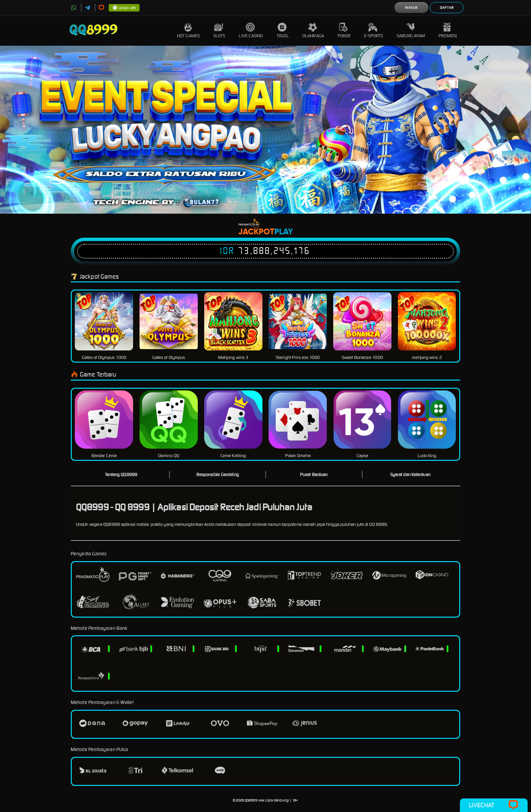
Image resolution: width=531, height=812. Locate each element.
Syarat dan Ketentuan (410, 475)
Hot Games (188, 31)
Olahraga (313, 31)
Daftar (447, 8)
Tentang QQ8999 (121, 475)
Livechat (494, 805)
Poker (344, 31)
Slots (219, 31)
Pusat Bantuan (314, 475)
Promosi (448, 31)
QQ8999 (251, 800)
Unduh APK (124, 8)
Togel (283, 31)
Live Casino (251, 31)
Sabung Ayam (411, 31)
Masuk (411, 8)
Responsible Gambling (218, 475)
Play (284, 232)
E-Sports (374, 31)
